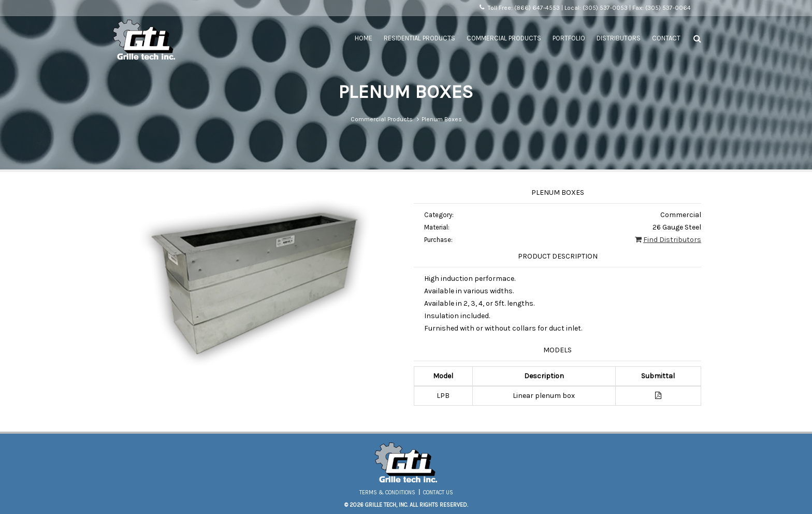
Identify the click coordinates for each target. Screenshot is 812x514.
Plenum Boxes (442, 119)
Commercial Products (504, 38)
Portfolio (569, 38)
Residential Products (419, 38)
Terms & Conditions (387, 492)
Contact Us (438, 492)
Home (364, 38)
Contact (666, 38)
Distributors (619, 38)
